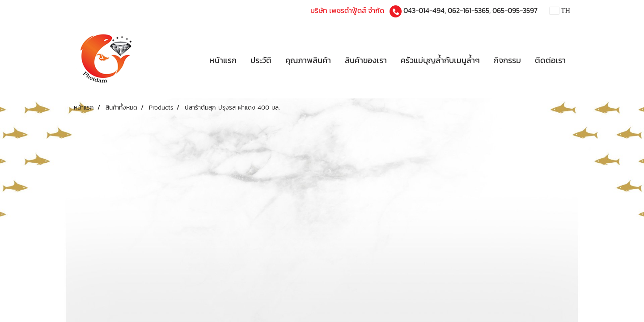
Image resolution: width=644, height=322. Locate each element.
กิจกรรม (507, 60)
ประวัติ (261, 60)
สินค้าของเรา (366, 60)
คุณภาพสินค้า (308, 60)
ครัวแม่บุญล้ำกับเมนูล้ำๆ (440, 60)
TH (560, 11)
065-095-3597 (515, 10)
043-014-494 (424, 10)
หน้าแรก (223, 60)
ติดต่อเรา (550, 60)
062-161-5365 (468, 10)
